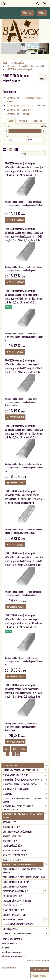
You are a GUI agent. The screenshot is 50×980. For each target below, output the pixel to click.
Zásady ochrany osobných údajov (37, 960)
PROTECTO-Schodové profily (26, 891)
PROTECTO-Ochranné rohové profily (26, 864)
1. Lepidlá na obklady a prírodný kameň (26, 770)
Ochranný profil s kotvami (18, 114)
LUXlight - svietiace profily (15, 915)
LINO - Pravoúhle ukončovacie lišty (19, 832)
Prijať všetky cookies (40, 969)
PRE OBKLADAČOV (26, 765)
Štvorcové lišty (10, 841)
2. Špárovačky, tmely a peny (26, 775)
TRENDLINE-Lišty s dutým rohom (17, 901)
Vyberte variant (15, 220)
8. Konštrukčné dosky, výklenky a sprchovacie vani (26, 808)
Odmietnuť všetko (40, 976)
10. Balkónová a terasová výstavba (19, 924)
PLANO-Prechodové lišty (14, 910)
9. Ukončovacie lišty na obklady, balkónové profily (26, 816)
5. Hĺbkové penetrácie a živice (26, 789)
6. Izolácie (26, 794)
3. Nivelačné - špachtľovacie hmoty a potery (26, 780)
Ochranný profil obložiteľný (18, 110)
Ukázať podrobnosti (9, 968)
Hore (7, 749)
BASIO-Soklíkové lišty (13, 896)
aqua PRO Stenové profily (14, 850)
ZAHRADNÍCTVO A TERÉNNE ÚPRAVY (26, 933)
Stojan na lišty (10, 822)
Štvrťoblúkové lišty (12, 836)
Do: (35, 139)
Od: (15, 139)
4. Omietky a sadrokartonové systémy (26, 784)
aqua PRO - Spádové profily (15, 855)
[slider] (6, 131)
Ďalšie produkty (19, 749)
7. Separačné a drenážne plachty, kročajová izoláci (26, 800)
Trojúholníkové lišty (12, 846)
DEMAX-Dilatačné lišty (13, 905)
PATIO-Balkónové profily (26, 919)
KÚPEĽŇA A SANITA (26, 929)
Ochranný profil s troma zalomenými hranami (26, 105)
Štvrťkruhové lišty (12, 827)
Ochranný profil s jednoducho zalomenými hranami (22, 871)
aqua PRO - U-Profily (12, 860)
